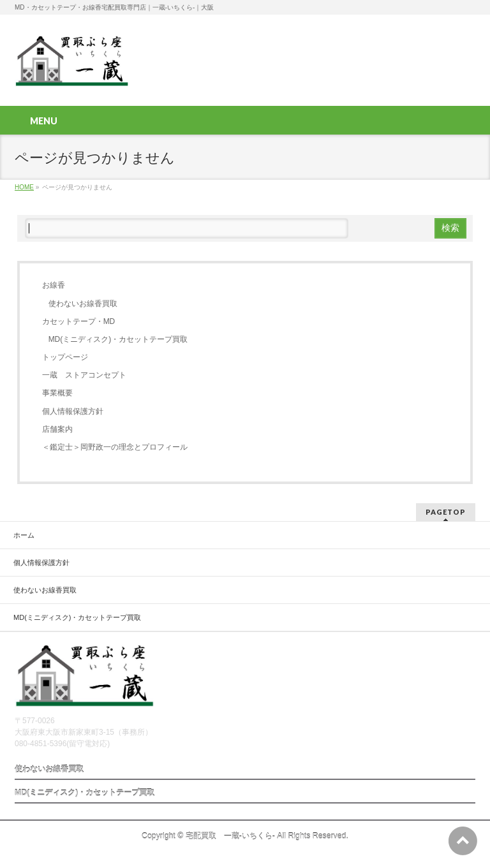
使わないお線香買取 (83, 304)
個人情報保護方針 (73, 411)
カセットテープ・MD (79, 321)
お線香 (54, 285)
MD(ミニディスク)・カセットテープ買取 (118, 339)
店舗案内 (57, 429)
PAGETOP (446, 512)
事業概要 (57, 393)
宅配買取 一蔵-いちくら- (230, 836)
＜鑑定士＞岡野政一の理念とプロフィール (115, 447)
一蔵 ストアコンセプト (84, 375)
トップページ (65, 357)
